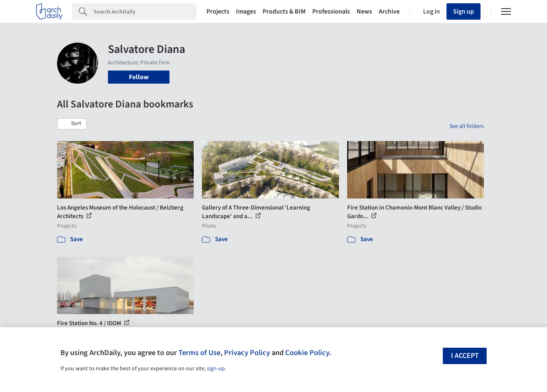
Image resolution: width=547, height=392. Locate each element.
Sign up (463, 11)
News (364, 11)
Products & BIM (284, 11)
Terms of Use (199, 353)
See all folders (467, 126)
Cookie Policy (307, 353)
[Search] (145, 11)
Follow (139, 77)
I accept (465, 356)
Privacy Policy (247, 353)
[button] (72, 124)
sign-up (216, 369)
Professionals (331, 11)
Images (246, 11)
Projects (218, 11)
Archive (389, 11)
